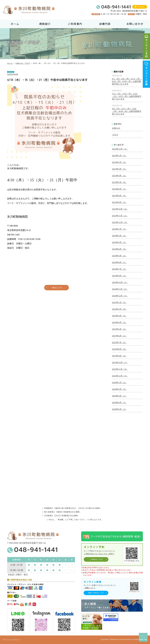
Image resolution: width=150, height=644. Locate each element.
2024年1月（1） (119, 229)
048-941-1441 (116, 7)
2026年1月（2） (119, 383)
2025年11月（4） (120, 369)
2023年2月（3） (119, 162)
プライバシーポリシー (12, 640)
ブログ (115, 135)
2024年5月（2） (119, 256)
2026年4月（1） (119, 403)
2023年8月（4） (119, 196)
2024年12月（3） (120, 296)
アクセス (141, 7)
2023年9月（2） (119, 202)
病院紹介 (45, 24)
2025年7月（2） (119, 343)
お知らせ (116, 128)
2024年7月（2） (119, 269)
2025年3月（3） (119, 316)
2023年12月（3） (120, 222)
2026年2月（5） (119, 389)
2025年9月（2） (119, 356)
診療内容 (105, 24)
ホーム (15, 24)
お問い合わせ (135, 24)
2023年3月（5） (119, 169)
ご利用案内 (75, 24)
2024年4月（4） (119, 249)
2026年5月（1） (119, 409)
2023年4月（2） (119, 176)
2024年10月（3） (120, 282)
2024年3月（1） (119, 242)
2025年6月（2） (119, 336)
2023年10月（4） (120, 209)
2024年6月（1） (119, 262)
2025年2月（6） (119, 309)
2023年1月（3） (119, 156)
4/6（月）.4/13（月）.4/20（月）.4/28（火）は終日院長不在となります (127, 111)
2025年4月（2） (119, 322)
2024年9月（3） (119, 276)
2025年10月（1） (120, 363)
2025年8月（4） (119, 349)
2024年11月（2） (120, 289)
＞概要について (89, 588)
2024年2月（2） (119, 236)
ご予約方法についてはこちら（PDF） (99, 554)
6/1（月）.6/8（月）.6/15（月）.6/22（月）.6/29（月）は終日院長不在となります (127, 81)
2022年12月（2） (120, 149)
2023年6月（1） (119, 189)
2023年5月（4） (119, 182)
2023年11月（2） (120, 216)
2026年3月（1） (119, 396)
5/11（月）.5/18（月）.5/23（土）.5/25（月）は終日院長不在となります (127, 96)
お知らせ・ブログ (23, 63)
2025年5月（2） (119, 329)
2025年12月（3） (120, 376)
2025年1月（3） (119, 302)
